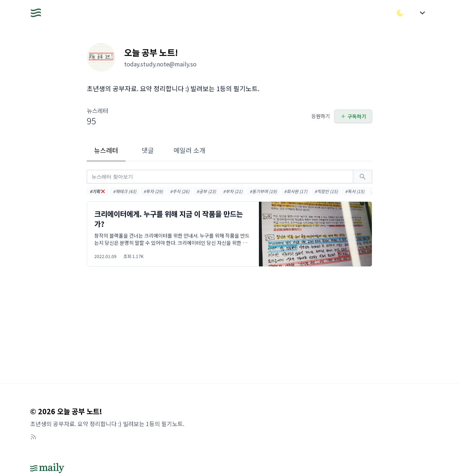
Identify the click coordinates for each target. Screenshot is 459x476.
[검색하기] (363, 177)
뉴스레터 (106, 150)
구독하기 (353, 116)
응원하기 (321, 116)
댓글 (148, 150)
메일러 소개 (190, 150)
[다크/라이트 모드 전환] (400, 13)
